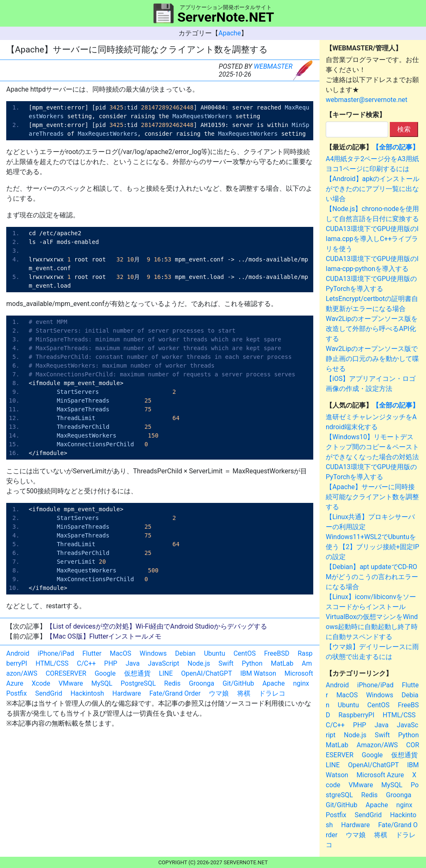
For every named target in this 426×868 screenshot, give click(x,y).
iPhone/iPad (56, 653)
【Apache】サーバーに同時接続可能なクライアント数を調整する (372, 497)
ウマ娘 (219, 693)
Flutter (92, 653)
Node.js (199, 663)
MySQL (102, 683)
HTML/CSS (52, 663)
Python (252, 663)
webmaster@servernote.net (367, 100)
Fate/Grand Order (175, 693)
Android (18, 653)
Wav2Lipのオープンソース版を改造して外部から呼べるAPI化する (372, 329)
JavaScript (164, 663)
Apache (230, 33)
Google (105, 673)
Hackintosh (87, 693)
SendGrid (48, 693)
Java (133, 663)
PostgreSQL (138, 683)
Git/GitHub (238, 683)
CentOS (244, 653)
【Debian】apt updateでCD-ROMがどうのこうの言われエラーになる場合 (372, 577)
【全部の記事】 (396, 147)
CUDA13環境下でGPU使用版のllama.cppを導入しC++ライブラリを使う (372, 239)
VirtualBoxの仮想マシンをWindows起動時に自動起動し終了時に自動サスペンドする (372, 627)
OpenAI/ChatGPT (206, 673)
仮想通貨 (137, 673)
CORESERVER (66, 673)
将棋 (244, 693)
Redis (173, 683)
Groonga (202, 683)
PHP (111, 663)
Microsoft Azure (380, 775)
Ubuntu (214, 653)
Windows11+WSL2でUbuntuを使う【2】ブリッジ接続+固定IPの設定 (373, 547)
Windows (153, 653)
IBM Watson (258, 673)
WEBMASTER (273, 66)
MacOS (121, 653)
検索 (404, 129)
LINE (166, 673)
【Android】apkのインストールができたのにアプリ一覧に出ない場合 (373, 189)
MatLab (282, 663)
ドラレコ (272, 693)
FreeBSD (277, 653)
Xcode (41, 683)
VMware (71, 683)
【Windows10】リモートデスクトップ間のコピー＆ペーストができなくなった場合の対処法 (372, 447)
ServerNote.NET (226, 17)
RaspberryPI (356, 715)
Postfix (16, 693)
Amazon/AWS (377, 745)
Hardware (127, 693)
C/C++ (87, 663)
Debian (185, 653)
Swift (226, 663)
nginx (301, 683)
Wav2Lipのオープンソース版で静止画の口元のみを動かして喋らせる (372, 359)
